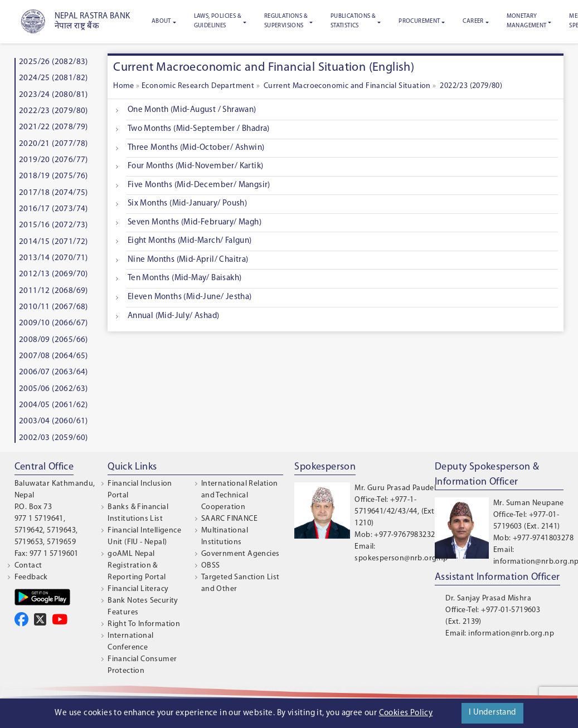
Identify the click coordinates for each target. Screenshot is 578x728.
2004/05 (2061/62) (54, 405)
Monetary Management (527, 21)
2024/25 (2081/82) (54, 78)
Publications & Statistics (353, 21)
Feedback (31, 577)
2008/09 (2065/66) (54, 340)
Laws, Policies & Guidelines (218, 21)
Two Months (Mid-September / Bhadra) (199, 129)
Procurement (419, 21)
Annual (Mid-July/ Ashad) (174, 316)
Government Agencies (241, 554)
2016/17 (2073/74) (54, 209)
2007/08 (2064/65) (54, 356)
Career (473, 21)
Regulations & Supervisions (286, 21)
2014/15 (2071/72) (54, 242)
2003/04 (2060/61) (54, 421)
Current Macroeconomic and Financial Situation (346, 86)
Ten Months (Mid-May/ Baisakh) (185, 278)
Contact (28, 566)
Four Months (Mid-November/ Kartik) (196, 166)
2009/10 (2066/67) (54, 323)
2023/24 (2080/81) (54, 95)
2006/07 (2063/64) (54, 372)
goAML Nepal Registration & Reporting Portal (137, 566)
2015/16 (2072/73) (54, 225)
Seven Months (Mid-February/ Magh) (195, 223)
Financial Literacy (138, 589)
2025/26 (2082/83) (54, 62)
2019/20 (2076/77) (54, 160)
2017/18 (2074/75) (54, 193)
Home (125, 86)
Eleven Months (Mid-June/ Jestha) (190, 297)
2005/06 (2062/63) (54, 389)
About (161, 21)
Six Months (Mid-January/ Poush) (187, 204)
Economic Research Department (198, 86)
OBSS (211, 566)
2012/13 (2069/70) (54, 274)
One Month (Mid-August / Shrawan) (192, 110)
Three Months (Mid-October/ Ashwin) (196, 148)
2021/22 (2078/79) (54, 127)
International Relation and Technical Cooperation (240, 495)
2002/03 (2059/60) (54, 438)
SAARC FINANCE (229, 519)
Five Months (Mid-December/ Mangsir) (199, 185)
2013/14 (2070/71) (54, 258)
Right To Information (144, 624)
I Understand (492, 713)
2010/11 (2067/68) (54, 307)
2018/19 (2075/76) (54, 176)
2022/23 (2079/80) (54, 111)
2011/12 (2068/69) (54, 291)
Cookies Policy (406, 713)
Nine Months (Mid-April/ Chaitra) (188, 260)
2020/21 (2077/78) (54, 144)
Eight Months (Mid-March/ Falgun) (190, 241)
